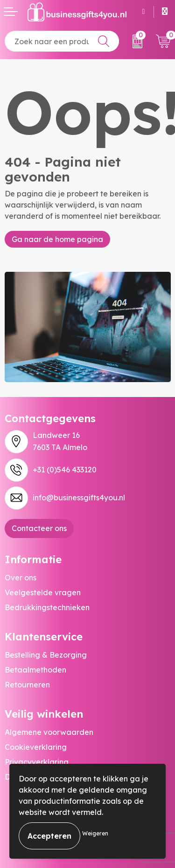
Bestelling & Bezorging (46, 655)
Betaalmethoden (35, 670)
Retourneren (27, 685)
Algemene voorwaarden (49, 732)
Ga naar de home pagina (57, 239)
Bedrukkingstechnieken (47, 607)
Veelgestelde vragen (43, 592)
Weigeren (95, 833)
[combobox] (62, 41)
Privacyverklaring (37, 762)
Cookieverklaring (36, 747)
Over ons (21, 578)
